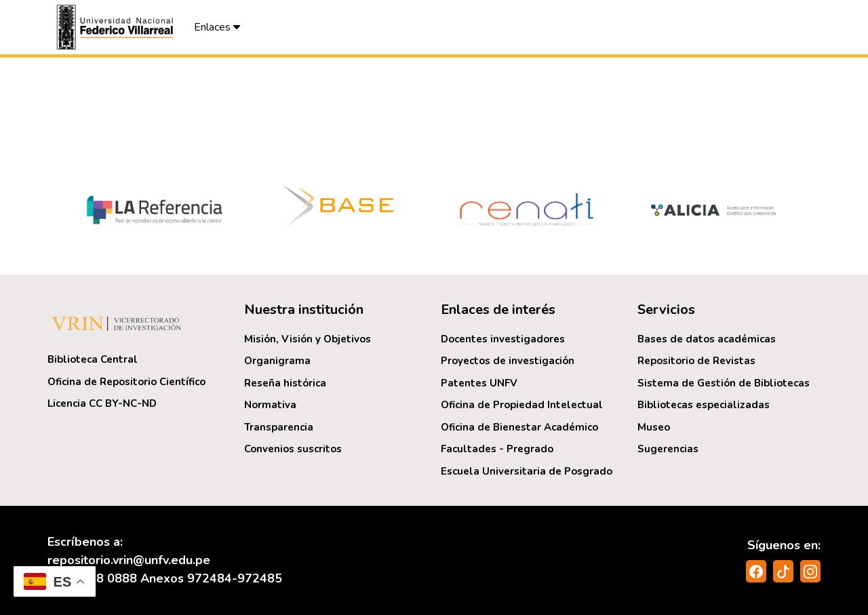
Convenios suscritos (293, 449)
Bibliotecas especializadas (704, 405)
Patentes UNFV (479, 383)
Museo (654, 427)
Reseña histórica (285, 383)
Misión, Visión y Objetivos (308, 339)
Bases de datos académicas (707, 339)
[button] (117, 27)
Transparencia (279, 427)
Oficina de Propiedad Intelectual (522, 405)
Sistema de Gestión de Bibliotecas (724, 383)
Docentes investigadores (503, 339)
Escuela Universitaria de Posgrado (527, 471)
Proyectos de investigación (508, 361)
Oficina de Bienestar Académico (519, 427)
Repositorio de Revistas (696, 361)
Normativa (270, 405)
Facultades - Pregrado (497, 449)
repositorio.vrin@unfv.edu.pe (129, 560)
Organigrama (277, 361)
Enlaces (217, 27)
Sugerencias (668, 449)
